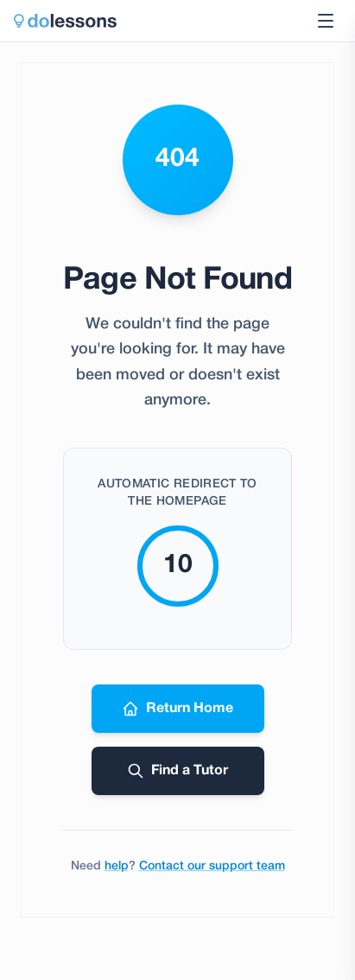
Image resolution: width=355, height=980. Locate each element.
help (117, 866)
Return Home (177, 709)
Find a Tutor (177, 771)
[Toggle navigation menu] (326, 21)
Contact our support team (212, 866)
